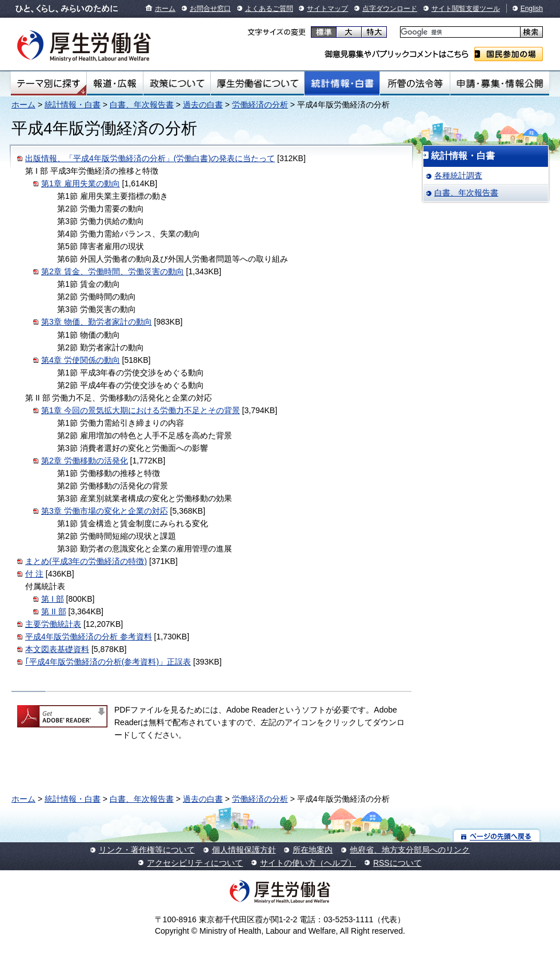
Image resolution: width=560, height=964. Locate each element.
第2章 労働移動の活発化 (85, 461)
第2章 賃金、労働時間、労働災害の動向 (113, 271)
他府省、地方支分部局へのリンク (410, 850)
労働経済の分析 (260, 105)
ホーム (165, 9)
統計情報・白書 (342, 83)
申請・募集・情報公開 (500, 83)
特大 (374, 32)
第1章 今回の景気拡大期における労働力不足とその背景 (141, 410)
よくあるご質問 (269, 9)
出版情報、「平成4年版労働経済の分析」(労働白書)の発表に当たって (150, 158)
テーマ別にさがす (49, 83)
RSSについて (397, 863)
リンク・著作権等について (147, 850)
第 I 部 (53, 599)
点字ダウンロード (390, 9)
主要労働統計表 (53, 624)
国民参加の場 (509, 54)
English (532, 9)
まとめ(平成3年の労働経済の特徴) (86, 561)
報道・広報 (115, 83)
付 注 (34, 574)
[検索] (459, 32)
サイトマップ (327, 9)
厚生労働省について (258, 83)
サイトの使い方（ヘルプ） (308, 863)
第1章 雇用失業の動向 (81, 183)
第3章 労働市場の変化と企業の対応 (105, 511)
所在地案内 (313, 850)
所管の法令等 (415, 83)
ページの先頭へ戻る (497, 836)
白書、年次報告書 (142, 105)
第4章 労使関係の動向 (81, 360)
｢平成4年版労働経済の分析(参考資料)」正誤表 (108, 662)
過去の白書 (203, 105)
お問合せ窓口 (210, 9)
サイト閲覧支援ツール (466, 9)
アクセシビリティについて (195, 863)
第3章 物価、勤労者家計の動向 (97, 322)
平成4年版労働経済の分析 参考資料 (89, 637)
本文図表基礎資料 (57, 649)
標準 (324, 32)
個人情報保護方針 (244, 850)
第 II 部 (54, 611)
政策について (177, 83)
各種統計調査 (458, 175)
